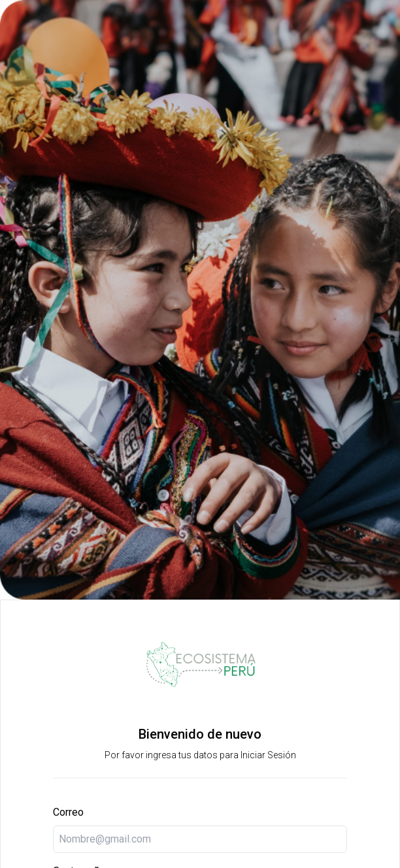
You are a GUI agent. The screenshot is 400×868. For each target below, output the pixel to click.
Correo (68, 812)
